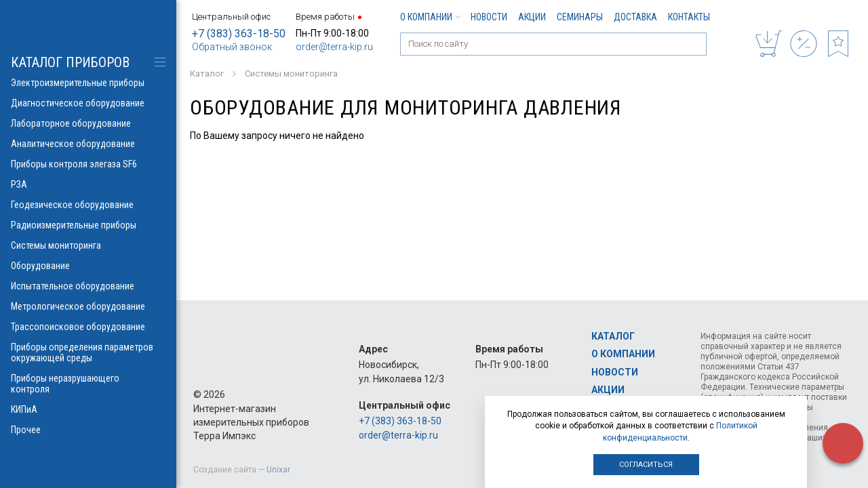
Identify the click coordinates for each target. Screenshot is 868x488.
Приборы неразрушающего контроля (88, 384)
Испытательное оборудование (88, 286)
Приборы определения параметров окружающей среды (88, 352)
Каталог (613, 336)
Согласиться (646, 465)
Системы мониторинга (88, 245)
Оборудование (88, 266)
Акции (532, 17)
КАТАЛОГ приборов (70, 62)
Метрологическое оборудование (88, 306)
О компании (430, 17)
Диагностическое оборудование (88, 103)
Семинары (580, 17)
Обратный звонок (232, 47)
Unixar (278, 470)
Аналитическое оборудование (88, 144)
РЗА (88, 184)
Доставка (635, 17)
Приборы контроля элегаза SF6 (88, 164)
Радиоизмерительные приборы (88, 225)
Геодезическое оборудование (88, 205)
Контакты (689, 17)
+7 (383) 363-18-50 (239, 34)
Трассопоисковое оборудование (88, 327)
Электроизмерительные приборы (88, 83)
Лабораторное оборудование (88, 123)
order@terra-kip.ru (334, 47)
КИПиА (88, 409)
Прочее (88, 430)
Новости (489, 17)
